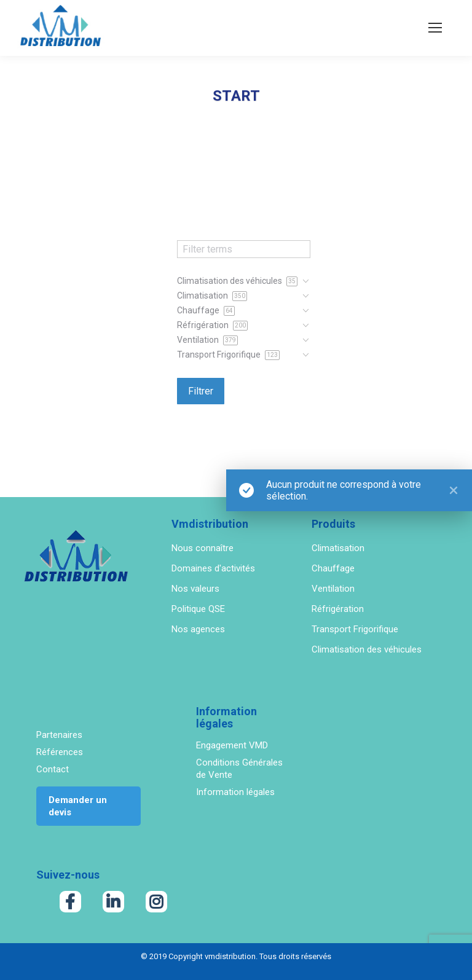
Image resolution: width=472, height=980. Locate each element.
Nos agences (198, 629)
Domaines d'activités (213, 568)
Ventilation (333, 589)
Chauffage (333, 568)
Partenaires (59, 735)
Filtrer (201, 391)
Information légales (235, 792)
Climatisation (338, 548)
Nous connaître (203, 548)
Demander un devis (78, 806)
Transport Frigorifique (355, 629)
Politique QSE (198, 609)
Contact (53, 769)
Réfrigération (338, 609)
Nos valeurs (195, 589)
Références (60, 752)
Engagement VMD (232, 745)
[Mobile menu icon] (435, 28)
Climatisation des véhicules (367, 649)
